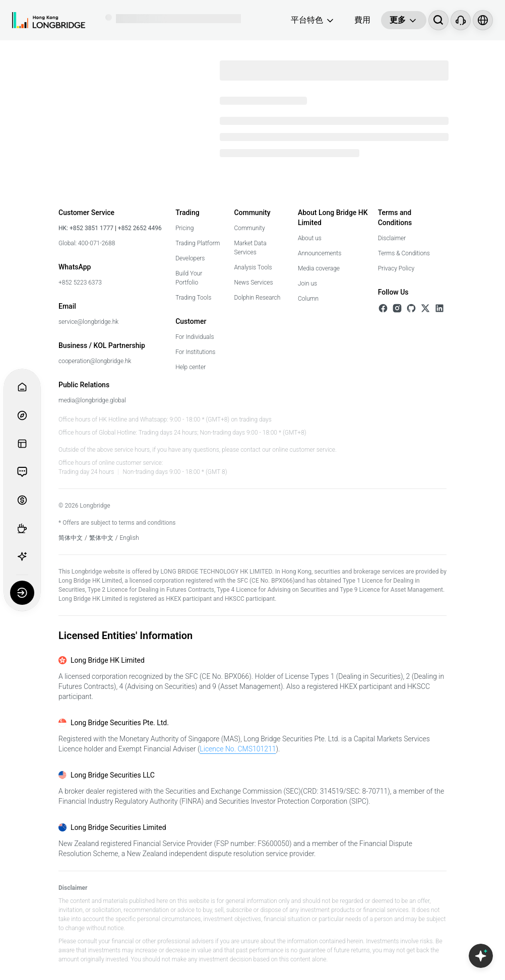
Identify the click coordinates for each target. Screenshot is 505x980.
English (130, 538)
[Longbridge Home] (49, 20)
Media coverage (319, 268)
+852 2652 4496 (139, 228)
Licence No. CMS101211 (238, 749)
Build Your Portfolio (189, 278)
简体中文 (71, 538)
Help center (191, 367)
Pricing (184, 228)
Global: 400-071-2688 (87, 243)
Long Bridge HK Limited (108, 660)
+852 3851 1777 (91, 228)
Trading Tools (193, 298)
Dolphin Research (257, 298)
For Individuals (195, 337)
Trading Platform (198, 243)
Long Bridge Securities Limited (118, 827)
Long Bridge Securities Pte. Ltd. (120, 723)
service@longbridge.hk (88, 322)
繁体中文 (101, 538)
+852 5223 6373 (80, 283)
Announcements (320, 253)
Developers (190, 258)
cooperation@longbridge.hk (95, 361)
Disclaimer (392, 238)
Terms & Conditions (404, 253)
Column (308, 299)
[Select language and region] (483, 20)
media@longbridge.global (92, 400)
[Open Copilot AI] (481, 956)
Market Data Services (250, 248)
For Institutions (195, 352)
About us (310, 238)
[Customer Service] (461, 20)
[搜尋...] (438, 20)
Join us (307, 284)
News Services (253, 283)
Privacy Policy (396, 268)
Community (249, 228)
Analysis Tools (253, 267)
